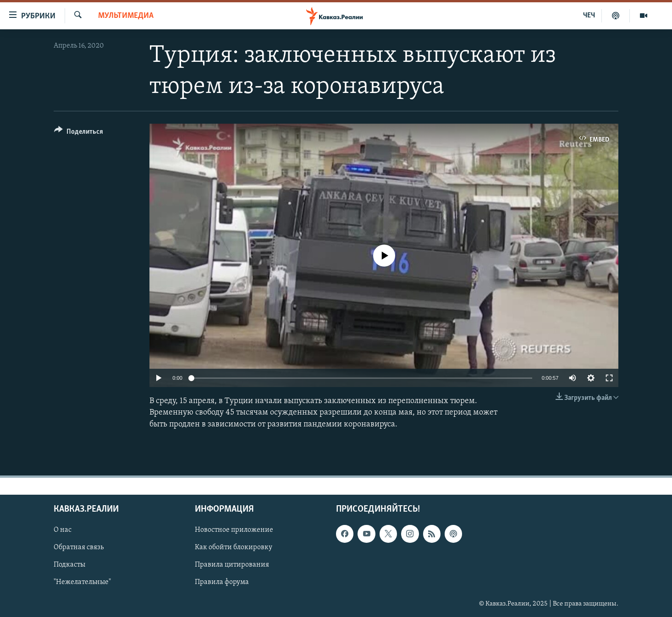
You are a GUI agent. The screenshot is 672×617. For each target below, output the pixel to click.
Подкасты (69, 565)
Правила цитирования (232, 565)
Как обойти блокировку (234, 547)
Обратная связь (79, 547)
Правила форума (222, 582)
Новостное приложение (234, 530)
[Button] (79, 133)
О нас (63, 530)
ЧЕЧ (589, 16)
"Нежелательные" (82, 582)
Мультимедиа (126, 16)
